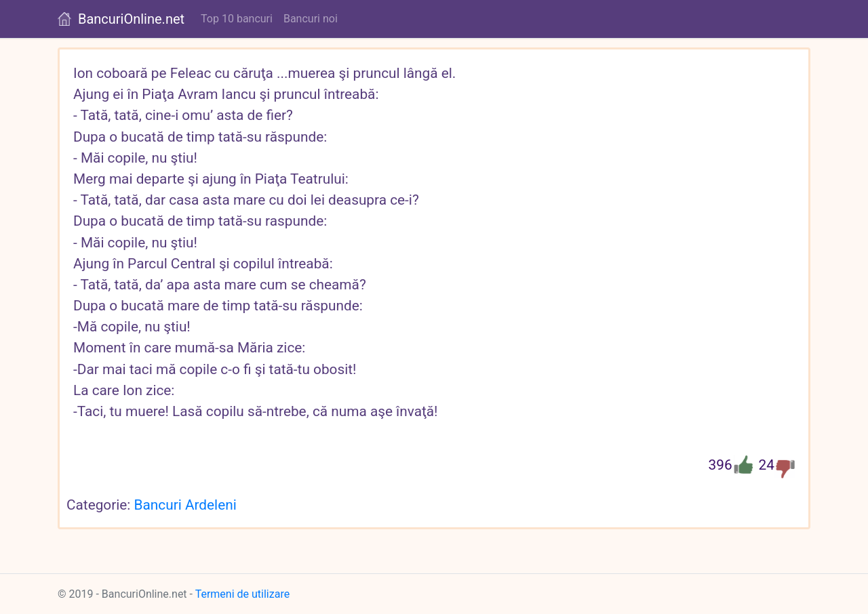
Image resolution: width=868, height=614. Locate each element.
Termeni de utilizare (243, 594)
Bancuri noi (311, 19)
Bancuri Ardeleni (185, 505)
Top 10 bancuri (237, 19)
